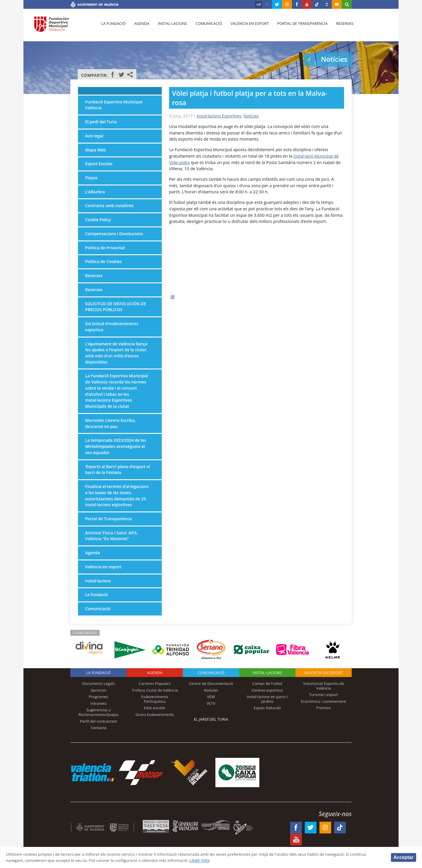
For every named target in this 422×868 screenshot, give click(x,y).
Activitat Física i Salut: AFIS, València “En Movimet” (113, 546)
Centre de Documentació (211, 695)
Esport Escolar (100, 165)
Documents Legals (99, 695)
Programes (98, 709)
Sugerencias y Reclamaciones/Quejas (99, 724)
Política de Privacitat (106, 251)
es (267, 4)
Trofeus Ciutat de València (155, 702)
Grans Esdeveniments (155, 727)
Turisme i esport (324, 707)
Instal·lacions (171, 27)
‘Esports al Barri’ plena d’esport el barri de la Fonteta (117, 479)
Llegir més (230, 860)
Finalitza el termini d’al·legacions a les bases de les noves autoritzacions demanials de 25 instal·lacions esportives (118, 505)
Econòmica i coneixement (324, 713)
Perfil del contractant (99, 733)
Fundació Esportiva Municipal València (115, 105)
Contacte (98, 740)
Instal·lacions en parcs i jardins (267, 711)
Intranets (99, 715)
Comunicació (206, 27)
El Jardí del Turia (102, 123)
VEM (211, 709)
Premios (324, 720)
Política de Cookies (104, 265)
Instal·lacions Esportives (220, 116)
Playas (92, 179)
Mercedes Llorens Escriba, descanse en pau (112, 431)
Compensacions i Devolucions (115, 237)
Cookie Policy (99, 222)
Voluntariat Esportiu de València (324, 698)
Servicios (98, 702)
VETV (211, 715)
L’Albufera (96, 194)
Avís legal (95, 137)
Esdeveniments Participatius (155, 711)
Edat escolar (155, 720)
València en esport (247, 27)
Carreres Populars (155, 695)
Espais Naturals (267, 720)
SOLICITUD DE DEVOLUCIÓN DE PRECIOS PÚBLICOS (117, 311)
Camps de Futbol (267, 695)
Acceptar (404, 857)
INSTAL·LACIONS (267, 685)
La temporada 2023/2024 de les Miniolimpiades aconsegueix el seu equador (117, 455)
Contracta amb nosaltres (110, 208)
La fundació (113, 27)
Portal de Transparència (299, 27)
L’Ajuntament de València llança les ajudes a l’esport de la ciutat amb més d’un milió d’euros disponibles (118, 358)
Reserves (341, 27)
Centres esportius (267, 702)
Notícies (253, 116)
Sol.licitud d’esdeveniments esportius (113, 331)
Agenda (141, 27)
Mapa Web (96, 151)
